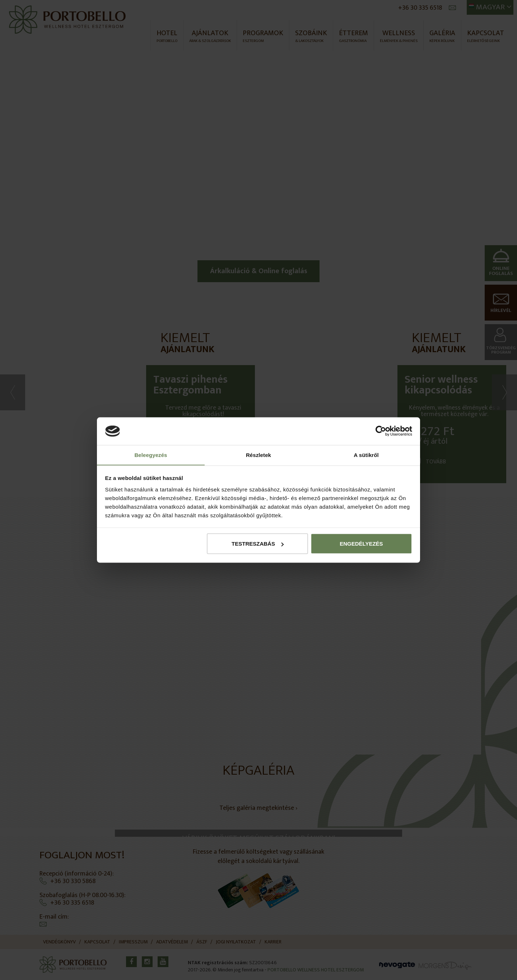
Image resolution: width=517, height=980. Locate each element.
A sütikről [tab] (366, 455)
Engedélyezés (361, 544)
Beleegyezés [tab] (151, 455)
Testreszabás (258, 544)
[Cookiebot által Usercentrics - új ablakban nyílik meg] (381, 431)
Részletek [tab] (258, 455)
